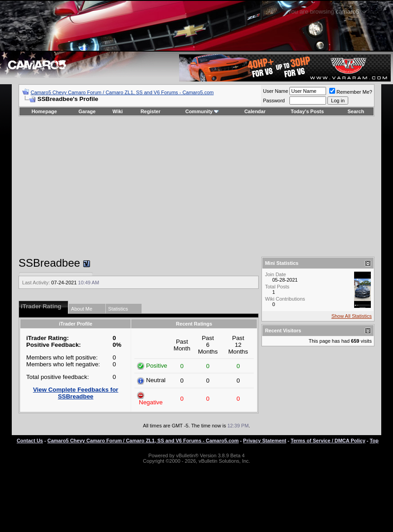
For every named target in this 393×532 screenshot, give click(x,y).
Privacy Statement (265, 441)
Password (274, 101)
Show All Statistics (352, 316)
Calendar (255, 111)
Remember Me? (351, 92)
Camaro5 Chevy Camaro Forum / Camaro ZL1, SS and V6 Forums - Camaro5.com (122, 92)
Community (202, 111)
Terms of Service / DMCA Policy (328, 441)
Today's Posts (307, 111)
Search (356, 111)
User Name (275, 91)
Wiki (118, 111)
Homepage (44, 111)
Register (151, 111)
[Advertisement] (196, 187)
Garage (87, 111)
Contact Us (30, 441)
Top (374, 441)
